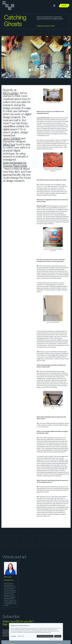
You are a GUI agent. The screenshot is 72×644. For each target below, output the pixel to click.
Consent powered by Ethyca (55, 639)
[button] (54, 6)
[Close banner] (62, 624)
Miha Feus (9, 145)
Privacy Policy (21, 636)
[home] (8, 6)
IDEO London (11, 93)
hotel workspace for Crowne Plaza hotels (15, 164)
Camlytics (52, 285)
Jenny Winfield (12, 139)
